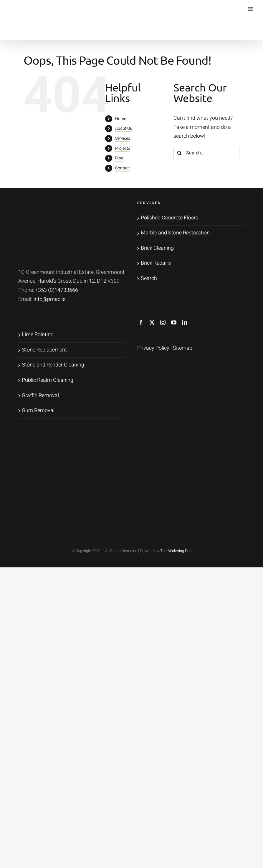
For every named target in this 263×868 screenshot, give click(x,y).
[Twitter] (152, 322)
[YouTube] (174, 322)
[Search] (180, 153)
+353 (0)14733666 (57, 290)
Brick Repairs (156, 263)
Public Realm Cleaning (48, 380)
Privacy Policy (153, 348)
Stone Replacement (44, 350)
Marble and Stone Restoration (175, 233)
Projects (123, 148)
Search (149, 278)
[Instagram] (163, 322)
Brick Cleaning (157, 248)
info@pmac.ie (49, 299)
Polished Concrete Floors (169, 218)
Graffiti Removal (40, 395)
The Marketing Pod (176, 551)
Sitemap (183, 348)
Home (121, 119)
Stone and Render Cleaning (53, 365)
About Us (124, 128)
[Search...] (206, 153)
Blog (119, 158)
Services (123, 138)
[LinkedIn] (185, 322)
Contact (123, 168)
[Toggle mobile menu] (251, 9)
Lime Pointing (38, 335)
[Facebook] (141, 322)
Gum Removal (38, 410)
